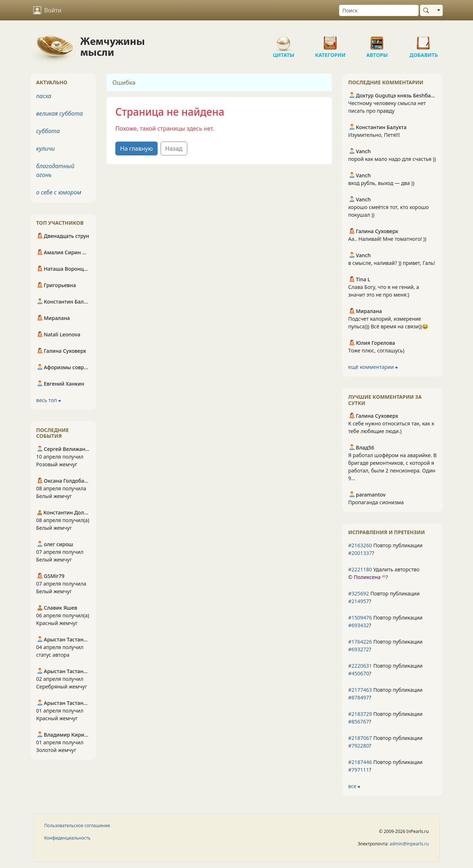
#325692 (359, 593)
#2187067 (360, 738)
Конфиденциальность (67, 838)
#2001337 (360, 553)
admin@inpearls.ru (409, 844)
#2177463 (360, 690)
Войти (47, 10)
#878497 (359, 697)
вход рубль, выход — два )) (381, 183)
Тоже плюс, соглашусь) (376, 350)
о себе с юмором (59, 192)
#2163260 (360, 545)
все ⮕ (354, 786)
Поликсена (367, 577)
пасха (44, 96)
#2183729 (360, 714)
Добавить (424, 40)
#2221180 (360, 569)
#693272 (359, 649)
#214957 (359, 601)
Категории (330, 40)
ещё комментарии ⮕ (373, 367)
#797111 (359, 770)
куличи (45, 148)
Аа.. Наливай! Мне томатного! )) (387, 239)
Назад (174, 148)
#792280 (359, 746)
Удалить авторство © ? (384, 573)
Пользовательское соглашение (77, 825)
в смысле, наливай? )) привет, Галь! (392, 263)
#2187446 (360, 762)
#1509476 (360, 618)
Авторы (377, 40)
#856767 (359, 722)
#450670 (359, 673)
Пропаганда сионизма (376, 502)
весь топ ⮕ (49, 400)
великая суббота (59, 113)
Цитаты (284, 40)
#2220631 (360, 666)
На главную (136, 148)
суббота (48, 131)
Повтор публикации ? (385, 549)
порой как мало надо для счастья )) (392, 159)
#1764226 (360, 642)
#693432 (359, 625)
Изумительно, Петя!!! (374, 135)
